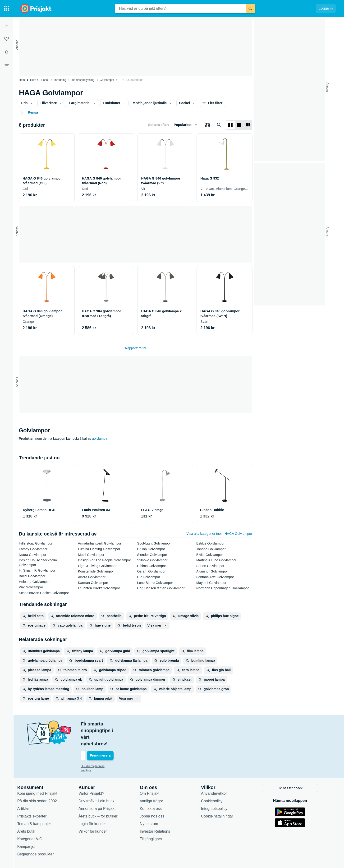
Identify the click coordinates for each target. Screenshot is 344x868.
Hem (22, 80)
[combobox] (180, 9)
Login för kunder (97, 803)
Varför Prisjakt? (96, 773)
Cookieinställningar (222, 796)
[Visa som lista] (239, 125)
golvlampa (100, 439)
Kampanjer (31, 826)
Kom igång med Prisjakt (42, 773)
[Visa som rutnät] (230, 125)
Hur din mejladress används (103, 746)
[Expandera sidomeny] (7, 26)
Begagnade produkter (40, 834)
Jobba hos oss (156, 796)
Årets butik (31, 811)
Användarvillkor (218, 773)
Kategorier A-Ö (34, 819)
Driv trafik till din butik (101, 781)
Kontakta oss (155, 788)
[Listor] (7, 39)
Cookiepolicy (216, 781)
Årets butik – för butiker (103, 796)
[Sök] (250, 9)
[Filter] (7, 65)
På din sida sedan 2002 (42, 781)
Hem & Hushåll (40, 80)
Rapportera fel (135, 348)
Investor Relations (159, 811)
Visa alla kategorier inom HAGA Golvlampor (219, 534)
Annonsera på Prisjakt (102, 788)
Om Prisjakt (154, 773)
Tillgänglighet (155, 819)
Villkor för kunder (97, 811)
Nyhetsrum (153, 803)
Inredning (60, 80)
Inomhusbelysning (83, 80)
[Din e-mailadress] (116, 736)
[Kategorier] (7, 9)
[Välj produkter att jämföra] (208, 125)
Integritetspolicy (219, 788)
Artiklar (28, 788)
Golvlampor (107, 80)
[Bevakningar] (7, 52)
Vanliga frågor (156, 781)
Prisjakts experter (37, 796)
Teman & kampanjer (39, 803)
